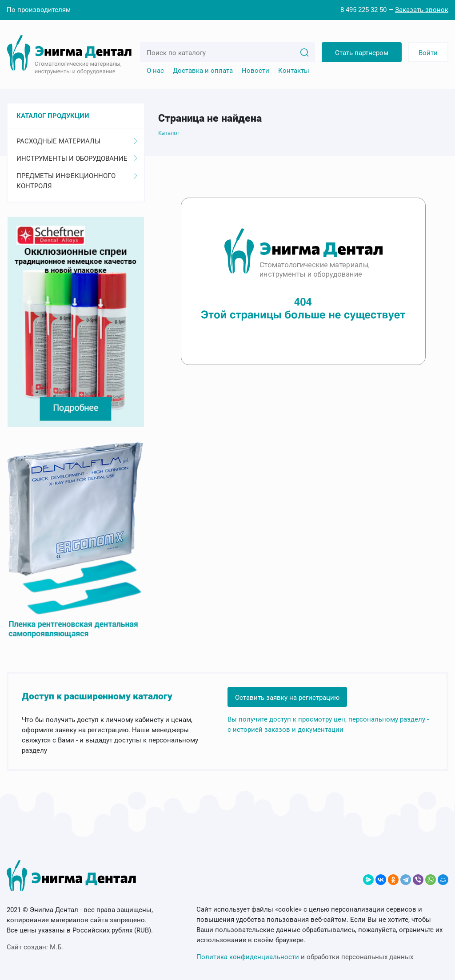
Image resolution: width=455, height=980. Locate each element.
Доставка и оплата (203, 71)
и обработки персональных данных (305, 957)
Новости (255, 71)
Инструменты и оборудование (77, 159)
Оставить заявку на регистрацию (287, 698)
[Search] (304, 52)
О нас (155, 71)
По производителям (39, 10)
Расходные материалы (77, 141)
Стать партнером (362, 53)
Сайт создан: (35, 947)
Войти (428, 53)
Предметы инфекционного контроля (77, 181)
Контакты (294, 71)
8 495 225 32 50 (363, 10)
